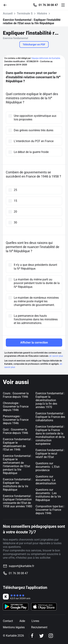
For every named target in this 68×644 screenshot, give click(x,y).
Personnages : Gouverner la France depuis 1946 (16, 420)
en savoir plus (56, 356)
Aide (22, 621)
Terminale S (25, 13)
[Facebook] (32, 636)
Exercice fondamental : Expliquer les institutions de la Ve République (17, 485)
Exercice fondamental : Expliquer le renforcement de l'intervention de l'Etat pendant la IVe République (17, 464)
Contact (8, 621)
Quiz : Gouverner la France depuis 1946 (16, 431)
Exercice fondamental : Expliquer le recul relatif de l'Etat (50, 454)
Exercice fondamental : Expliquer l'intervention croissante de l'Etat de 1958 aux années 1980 (17, 501)
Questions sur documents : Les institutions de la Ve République (48, 495)
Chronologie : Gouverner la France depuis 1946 (16, 407)
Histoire (42, 13)
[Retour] (7, 5)
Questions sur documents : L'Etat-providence (48, 467)
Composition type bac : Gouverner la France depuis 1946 (50, 510)
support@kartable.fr (21, 566)
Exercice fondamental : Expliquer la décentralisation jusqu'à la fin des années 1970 (50, 400)
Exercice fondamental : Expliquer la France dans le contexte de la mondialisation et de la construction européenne (50, 435)
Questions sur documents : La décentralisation (46, 480)
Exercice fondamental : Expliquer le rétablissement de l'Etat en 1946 (17, 444)
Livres (35, 621)
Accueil (8, 13)
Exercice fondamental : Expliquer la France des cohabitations (50, 417)
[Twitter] (41, 636)
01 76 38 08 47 (48, 5)
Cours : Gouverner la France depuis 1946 (16, 395)
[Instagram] (51, 636)
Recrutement (39, 627)
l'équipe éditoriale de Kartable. (46, 58)
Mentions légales (14, 627)
